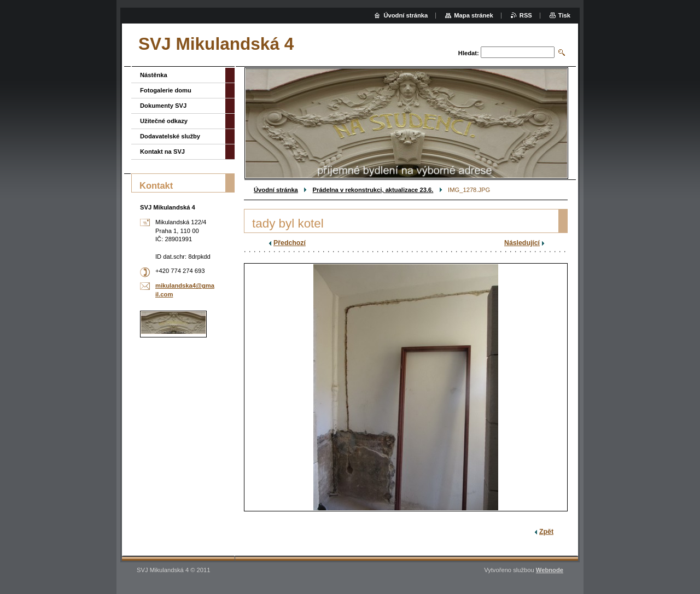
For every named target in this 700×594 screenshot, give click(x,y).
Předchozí (290, 243)
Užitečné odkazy (164, 121)
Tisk (564, 15)
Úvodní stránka (276, 190)
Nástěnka (154, 75)
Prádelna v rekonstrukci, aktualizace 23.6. (373, 190)
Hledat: (469, 53)
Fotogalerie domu (166, 90)
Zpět (546, 532)
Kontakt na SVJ (162, 152)
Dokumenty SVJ (163, 106)
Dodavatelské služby (170, 136)
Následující (522, 243)
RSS (526, 15)
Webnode (550, 570)
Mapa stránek (474, 15)
